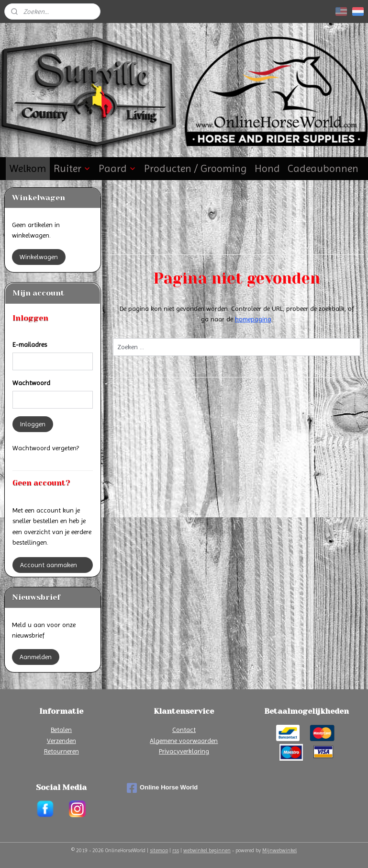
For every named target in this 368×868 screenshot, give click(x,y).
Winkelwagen (39, 257)
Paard (117, 168)
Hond (267, 168)
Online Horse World (162, 788)
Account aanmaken (49, 565)
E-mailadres (30, 344)
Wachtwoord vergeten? (46, 448)
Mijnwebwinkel (279, 851)
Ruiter (72, 168)
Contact (184, 730)
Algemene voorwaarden (184, 741)
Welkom (28, 168)
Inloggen (33, 424)
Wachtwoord (31, 383)
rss (176, 851)
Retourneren (61, 751)
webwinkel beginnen (207, 851)
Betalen (61, 730)
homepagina (253, 319)
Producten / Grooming (195, 168)
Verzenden (61, 741)
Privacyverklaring (184, 751)
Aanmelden (36, 657)
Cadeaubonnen (323, 168)
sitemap (159, 851)
